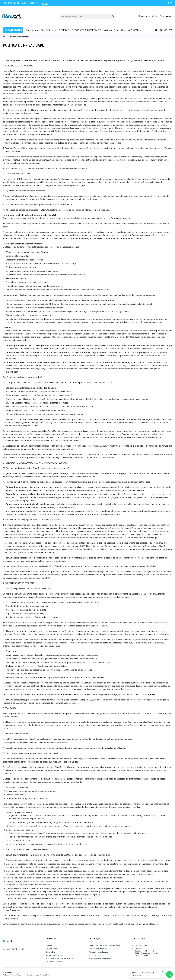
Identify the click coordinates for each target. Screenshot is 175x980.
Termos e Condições (55, 955)
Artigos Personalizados (99, 952)
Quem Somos (51, 949)
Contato (49, 946)
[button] (13, 30)
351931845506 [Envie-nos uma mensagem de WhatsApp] (139, 946)
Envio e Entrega (52, 952)
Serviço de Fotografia (98, 949)
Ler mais (45, 3)
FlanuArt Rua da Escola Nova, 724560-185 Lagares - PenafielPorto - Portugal (145, 952)
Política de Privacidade (55, 962)
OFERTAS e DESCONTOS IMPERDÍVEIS (105, 946)
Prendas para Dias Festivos (100, 958)
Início (5, 36)
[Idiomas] (171, 3)
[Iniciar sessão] (148, 16)
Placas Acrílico (95, 955)
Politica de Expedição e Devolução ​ (60, 958)
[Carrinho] (166, 16)
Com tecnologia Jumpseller (38, 975)
